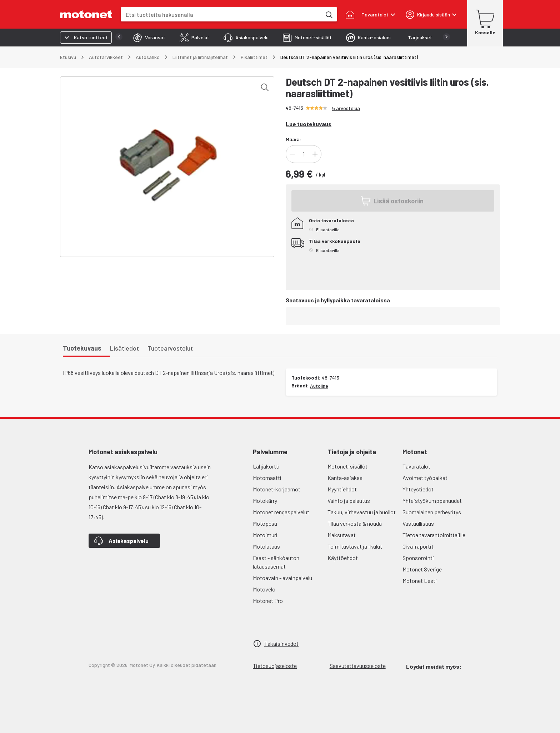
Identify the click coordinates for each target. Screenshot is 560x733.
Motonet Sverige (422, 569)
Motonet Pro (268, 601)
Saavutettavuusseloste (358, 666)
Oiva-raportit (418, 546)
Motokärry (265, 501)
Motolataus (266, 546)
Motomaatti (267, 478)
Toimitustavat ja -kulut (355, 546)
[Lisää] (315, 154)
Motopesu (265, 523)
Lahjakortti (266, 466)
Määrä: (293, 139)
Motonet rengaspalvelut (281, 512)
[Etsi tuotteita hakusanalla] (329, 14)
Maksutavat (342, 535)
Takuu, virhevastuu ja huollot (362, 512)
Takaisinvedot (281, 643)
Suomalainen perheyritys (432, 512)
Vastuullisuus (418, 523)
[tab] (135, 38)
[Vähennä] (292, 154)
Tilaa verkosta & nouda (355, 523)
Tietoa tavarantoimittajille (434, 535)
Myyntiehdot (342, 489)
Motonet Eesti (420, 581)
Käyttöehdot (343, 558)
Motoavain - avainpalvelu (282, 578)
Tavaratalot (416, 466)
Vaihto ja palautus (349, 501)
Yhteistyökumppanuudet (432, 501)
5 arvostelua (346, 108)
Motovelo (264, 589)
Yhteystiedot (418, 489)
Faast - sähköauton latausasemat (276, 562)
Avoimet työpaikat (425, 478)
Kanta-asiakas (345, 478)
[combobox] (221, 14)
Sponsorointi (418, 558)
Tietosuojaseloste (275, 666)
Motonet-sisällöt (347, 466)
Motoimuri (265, 535)
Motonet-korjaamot (277, 489)
